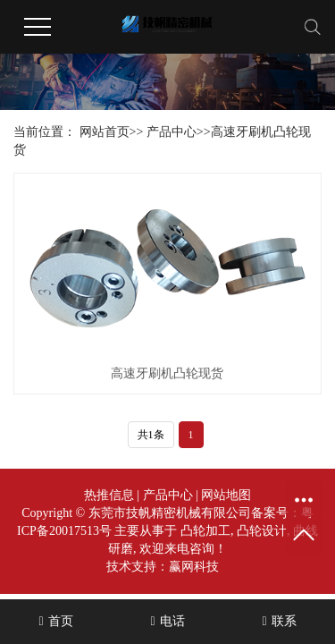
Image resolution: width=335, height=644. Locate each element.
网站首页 (105, 132)
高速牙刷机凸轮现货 (167, 373)
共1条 (151, 435)
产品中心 (172, 132)
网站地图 (226, 495)
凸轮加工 (205, 531)
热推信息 (109, 495)
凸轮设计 (262, 531)
